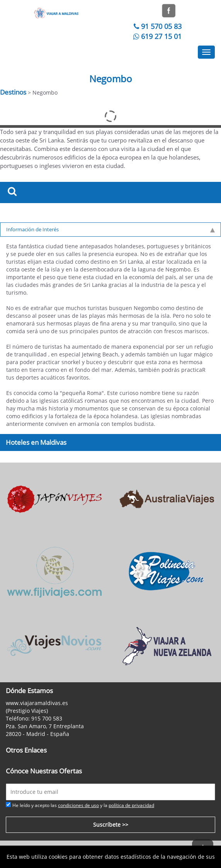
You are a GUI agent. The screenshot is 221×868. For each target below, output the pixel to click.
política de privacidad (131, 805)
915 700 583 (47, 718)
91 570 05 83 (156, 26)
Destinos (13, 92)
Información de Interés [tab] (110, 229)
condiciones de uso (78, 805)
